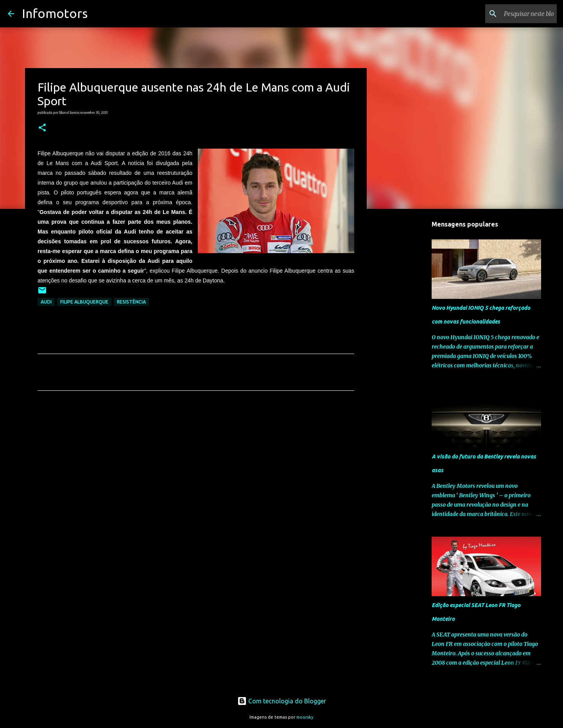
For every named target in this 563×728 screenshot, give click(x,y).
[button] (42, 128)
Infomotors (55, 13)
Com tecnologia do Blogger (282, 701)
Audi (46, 302)
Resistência (131, 302)
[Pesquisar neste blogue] (516, 14)
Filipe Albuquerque (84, 302)
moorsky (305, 717)
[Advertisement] (196, 470)
